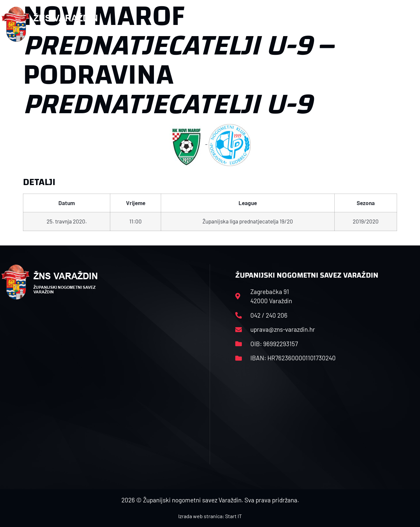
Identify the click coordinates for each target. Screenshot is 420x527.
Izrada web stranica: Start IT (210, 516)
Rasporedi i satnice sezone (241, 24)
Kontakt (348, 24)
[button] (406, 24)
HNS (188, 24)
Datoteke (305, 24)
